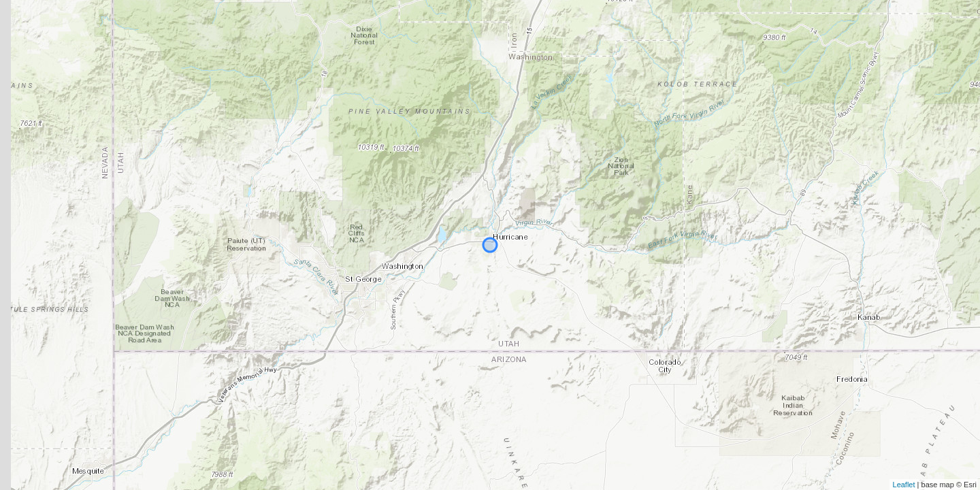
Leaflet (904, 485)
